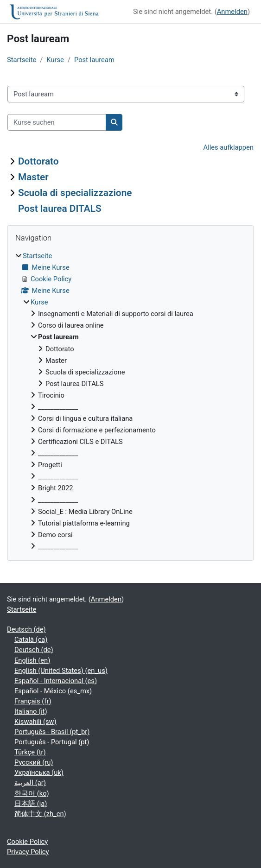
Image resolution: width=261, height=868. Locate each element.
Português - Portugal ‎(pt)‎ (52, 742)
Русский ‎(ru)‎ (34, 762)
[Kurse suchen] (57, 122)
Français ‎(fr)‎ (33, 701)
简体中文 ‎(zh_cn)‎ (40, 814)
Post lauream (94, 60)
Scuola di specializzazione (75, 193)
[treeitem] (130, 401)
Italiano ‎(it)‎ (31, 711)
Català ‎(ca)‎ (31, 640)
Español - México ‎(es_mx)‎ (53, 691)
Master (33, 177)
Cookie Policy (27, 842)
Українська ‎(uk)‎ (39, 773)
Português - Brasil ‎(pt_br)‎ (52, 732)
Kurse (55, 60)
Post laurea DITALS (60, 209)
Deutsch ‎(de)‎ (26, 629)
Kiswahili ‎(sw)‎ (35, 722)
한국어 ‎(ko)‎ (32, 793)
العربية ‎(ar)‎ (30, 783)
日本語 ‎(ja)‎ (31, 804)
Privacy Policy (28, 852)
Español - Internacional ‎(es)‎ (56, 681)
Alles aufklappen (229, 147)
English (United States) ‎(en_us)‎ (61, 671)
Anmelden (232, 12)
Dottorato (38, 161)
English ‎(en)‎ (32, 660)
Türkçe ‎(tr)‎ (30, 752)
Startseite (22, 60)
